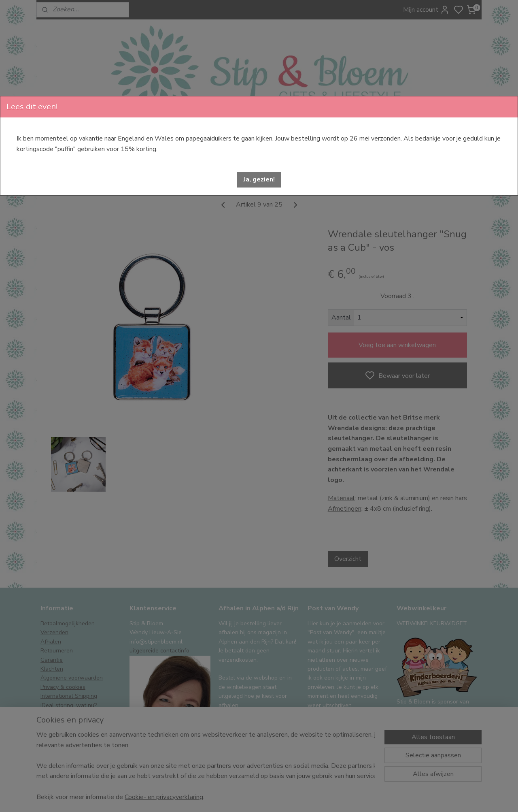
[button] (259, 180)
